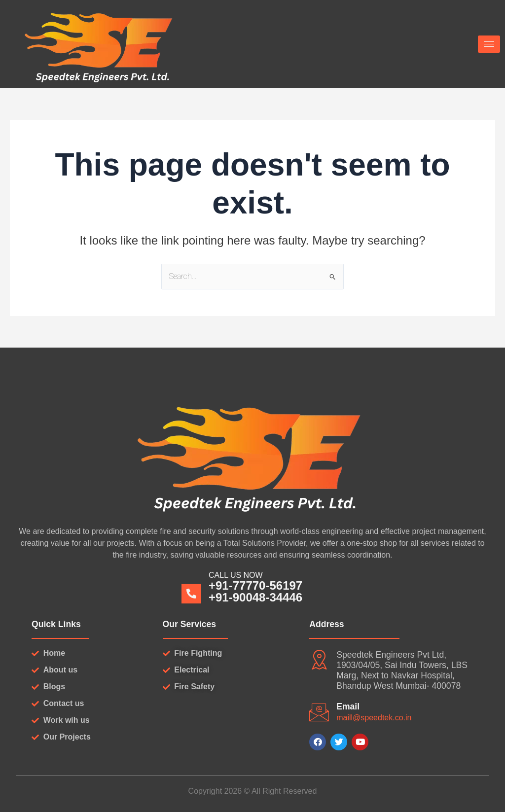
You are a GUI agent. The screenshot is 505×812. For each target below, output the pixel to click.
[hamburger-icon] (489, 44)
